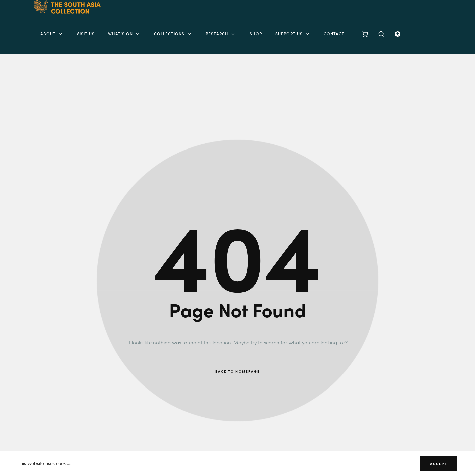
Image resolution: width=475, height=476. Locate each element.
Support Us (293, 34)
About (52, 34)
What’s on (124, 34)
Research (221, 34)
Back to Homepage (238, 371)
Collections (173, 34)
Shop (256, 34)
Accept (439, 464)
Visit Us (86, 34)
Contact (334, 34)
